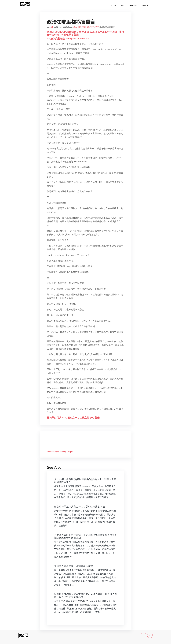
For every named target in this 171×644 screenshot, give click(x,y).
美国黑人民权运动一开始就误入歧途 (73, 566)
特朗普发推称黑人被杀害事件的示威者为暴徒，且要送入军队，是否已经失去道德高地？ (86, 595)
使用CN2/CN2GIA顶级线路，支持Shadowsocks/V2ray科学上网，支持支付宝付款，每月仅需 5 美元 (85, 33)
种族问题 (85, 27)
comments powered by (60, 452)
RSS (122, 5)
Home (113, 5)
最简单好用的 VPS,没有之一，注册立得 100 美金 (73, 418)
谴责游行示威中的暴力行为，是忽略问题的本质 (80, 507)
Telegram (133, 5)
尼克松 (92, 27)
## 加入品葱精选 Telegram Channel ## (68, 39)
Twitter (145, 5)
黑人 (75, 27)
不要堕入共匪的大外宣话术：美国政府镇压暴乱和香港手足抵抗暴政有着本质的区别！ (86, 536)
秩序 (97, 27)
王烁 (51, 27)
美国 (79, 27)
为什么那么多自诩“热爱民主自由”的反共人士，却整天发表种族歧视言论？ (85, 481)
